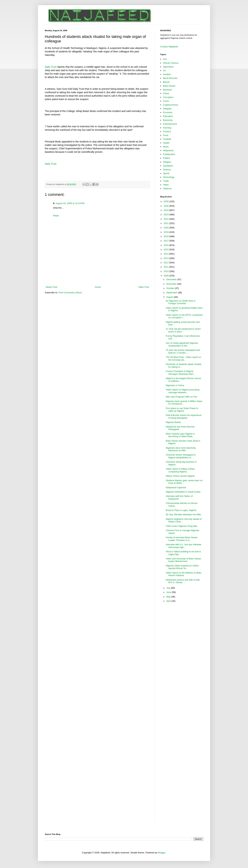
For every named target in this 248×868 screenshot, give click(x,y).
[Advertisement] (97, 276)
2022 (166, 219)
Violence (167, 188)
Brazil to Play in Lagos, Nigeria (181, 510)
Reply (56, 216)
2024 (166, 210)
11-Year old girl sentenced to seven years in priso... (183, 330)
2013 (166, 258)
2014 (166, 254)
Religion (167, 162)
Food (166, 135)
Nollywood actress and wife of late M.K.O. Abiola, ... (183, 581)
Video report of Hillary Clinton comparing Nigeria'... (180, 470)
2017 (166, 241)
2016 (166, 245)
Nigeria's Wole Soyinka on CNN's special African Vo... (182, 567)
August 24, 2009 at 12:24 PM (70, 203)
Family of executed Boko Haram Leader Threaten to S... (182, 539)
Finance (167, 131)
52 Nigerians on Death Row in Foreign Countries (181, 302)
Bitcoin (166, 82)
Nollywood (168, 150)
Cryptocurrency (170, 105)
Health (166, 143)
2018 (166, 236)
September (172, 293)
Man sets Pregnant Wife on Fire (181, 397)
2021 (166, 223)
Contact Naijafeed (169, 47)
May (169, 597)
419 (165, 59)
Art (164, 71)
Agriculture (168, 67)
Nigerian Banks (173, 422)
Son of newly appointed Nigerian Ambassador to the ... (182, 344)
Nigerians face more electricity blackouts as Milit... (181, 449)
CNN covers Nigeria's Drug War (181, 526)
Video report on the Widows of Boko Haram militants (184, 574)
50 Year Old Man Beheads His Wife (183, 515)
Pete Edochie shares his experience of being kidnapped (184, 417)
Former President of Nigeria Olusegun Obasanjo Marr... (180, 373)
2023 (166, 215)
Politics (166, 158)
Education (168, 116)
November (172, 284)
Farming (167, 128)
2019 (166, 232)
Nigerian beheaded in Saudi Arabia (183, 492)
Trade (166, 181)
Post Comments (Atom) (70, 293)
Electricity (168, 120)
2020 (166, 228)
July (169, 588)
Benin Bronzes (170, 78)
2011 (166, 267)
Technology (169, 177)
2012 (166, 263)
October (171, 288)
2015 (166, 249)
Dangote (167, 109)
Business (167, 90)
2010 (166, 271)
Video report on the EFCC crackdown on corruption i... (184, 316)
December (172, 279)
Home (98, 287)
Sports (166, 173)
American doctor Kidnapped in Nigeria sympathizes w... (181, 456)
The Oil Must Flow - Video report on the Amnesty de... (183, 358)
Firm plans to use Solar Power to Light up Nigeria (182, 410)
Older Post (144, 287)
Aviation (167, 74)
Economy (168, 112)
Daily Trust (51, 67)
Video (166, 185)
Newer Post (51, 287)
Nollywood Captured (176, 487)
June (169, 592)
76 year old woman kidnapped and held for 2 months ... (183, 351)
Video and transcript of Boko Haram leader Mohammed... (183, 560)
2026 (166, 201)
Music (166, 147)
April (169, 601)
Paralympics (169, 154)
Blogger (162, 853)
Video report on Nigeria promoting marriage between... (182, 391)
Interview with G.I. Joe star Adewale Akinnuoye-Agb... (183, 546)
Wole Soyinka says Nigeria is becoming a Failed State (180, 435)
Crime (166, 101)
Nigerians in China (175, 385)
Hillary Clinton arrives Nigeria (180, 476)
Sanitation (168, 166)
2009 (166, 276)
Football (167, 139)
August (170, 297)
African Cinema (171, 63)
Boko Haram (169, 86)
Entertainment (170, 124)
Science (167, 170)
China (166, 93)
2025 (166, 206)
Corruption (168, 97)
